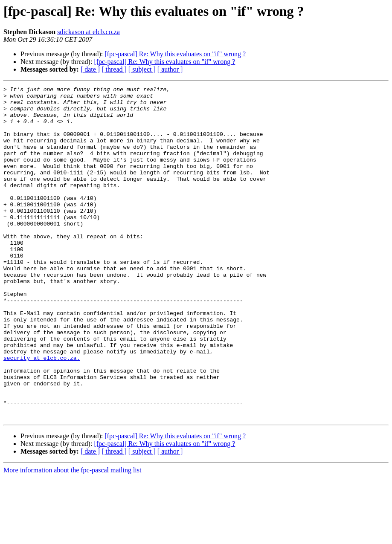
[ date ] (90, 69)
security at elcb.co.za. (42, 413)
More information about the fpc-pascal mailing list (72, 537)
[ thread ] (114, 69)
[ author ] (170, 69)
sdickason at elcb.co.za (89, 32)
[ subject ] (142, 69)
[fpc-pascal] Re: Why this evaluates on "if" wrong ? (175, 54)
